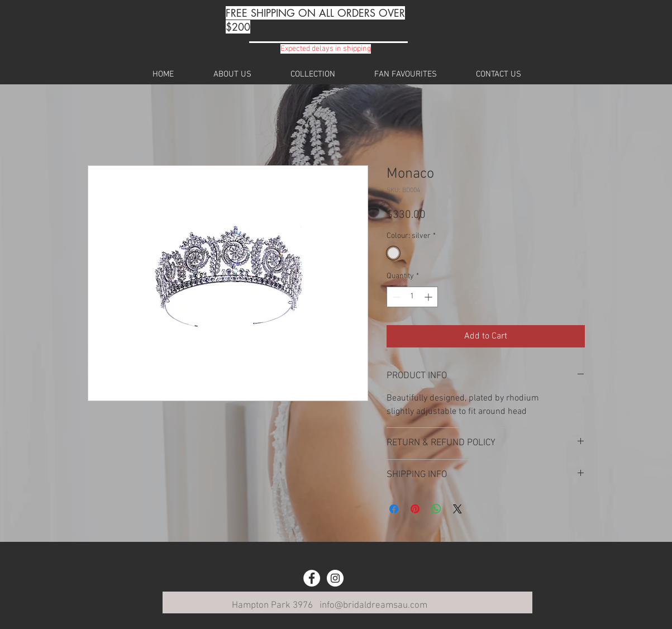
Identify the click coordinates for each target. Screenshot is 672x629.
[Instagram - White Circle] (335, 578)
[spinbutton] (412, 297)
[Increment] (429, 297)
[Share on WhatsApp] (436, 509)
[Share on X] (457, 509)
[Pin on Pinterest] (415, 509)
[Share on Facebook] (394, 509)
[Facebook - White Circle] (312, 578)
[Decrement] (395, 297)
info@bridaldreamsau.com (373, 606)
